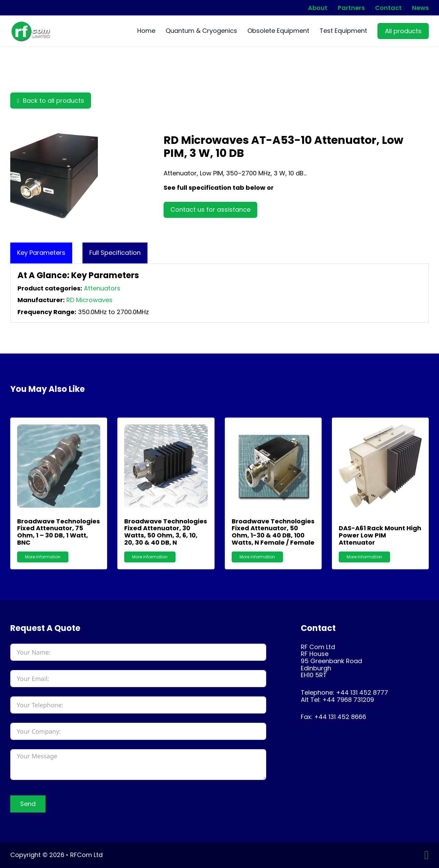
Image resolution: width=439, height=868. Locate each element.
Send (28, 804)
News (420, 8)
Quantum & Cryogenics (201, 31)
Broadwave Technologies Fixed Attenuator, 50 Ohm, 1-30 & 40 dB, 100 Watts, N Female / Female (273, 532)
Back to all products (51, 101)
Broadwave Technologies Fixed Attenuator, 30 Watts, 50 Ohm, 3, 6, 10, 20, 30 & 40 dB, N (166, 532)
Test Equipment (343, 31)
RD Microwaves (89, 300)
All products (403, 31)
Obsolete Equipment (278, 31)
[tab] (41, 253)
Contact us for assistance (210, 209)
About (318, 8)
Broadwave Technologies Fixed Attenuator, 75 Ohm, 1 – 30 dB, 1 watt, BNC (59, 532)
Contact (388, 8)
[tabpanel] (219, 293)
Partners (351, 8)
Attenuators (102, 288)
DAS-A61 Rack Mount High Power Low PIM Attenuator (380, 535)
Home (146, 31)
